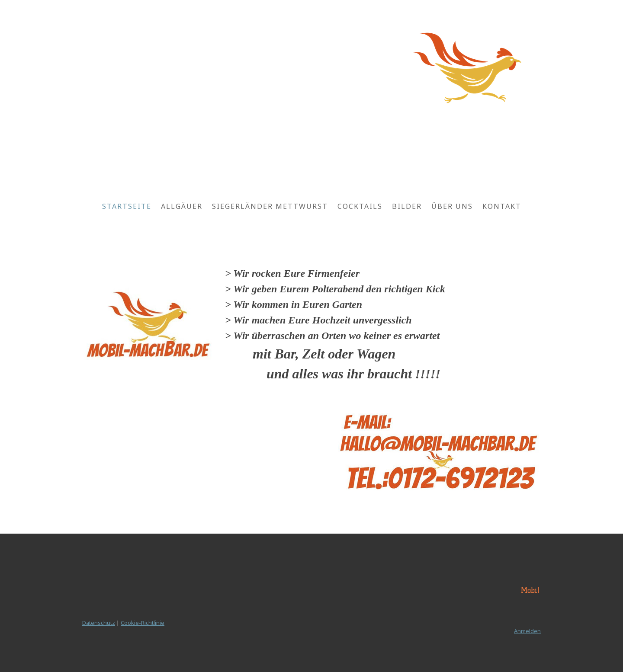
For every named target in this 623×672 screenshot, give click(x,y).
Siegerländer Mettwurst (270, 206)
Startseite (127, 206)
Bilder (407, 206)
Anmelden (527, 631)
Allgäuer (182, 206)
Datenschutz (99, 623)
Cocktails (360, 206)
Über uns (452, 206)
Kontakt (502, 206)
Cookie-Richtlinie (143, 623)
